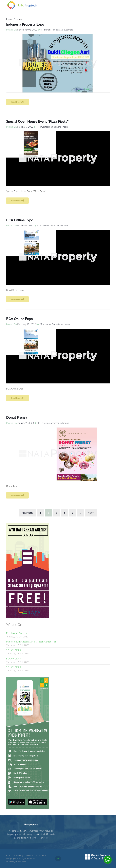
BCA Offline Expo (20, 220)
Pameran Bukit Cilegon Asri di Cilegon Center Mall (31, 642)
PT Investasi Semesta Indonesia (52, 127)
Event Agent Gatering (17, 633)
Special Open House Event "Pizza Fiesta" (37, 121)
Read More (17, 102)
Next (91, 513)
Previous (27, 513)
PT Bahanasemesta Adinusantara (57, 30)
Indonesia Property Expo (25, 24)
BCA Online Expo (20, 319)
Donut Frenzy (17, 417)
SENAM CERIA (14, 650)
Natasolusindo (21, 862)
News (19, 19)
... (80, 513)
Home (10, 19)
